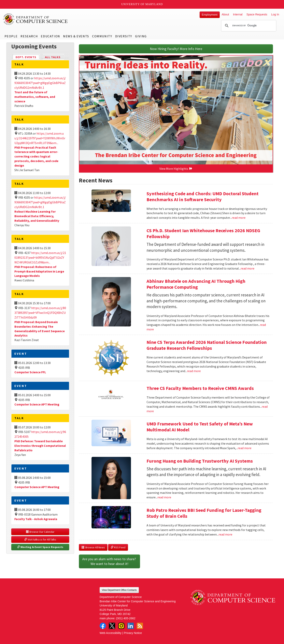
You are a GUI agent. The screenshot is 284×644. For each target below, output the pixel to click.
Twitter (112, 626)
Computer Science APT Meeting (37, 404)
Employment (210, 15)
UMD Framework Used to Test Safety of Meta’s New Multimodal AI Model (200, 427)
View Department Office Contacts (119, 590)
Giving (141, 36)
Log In (275, 14)
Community (102, 36)
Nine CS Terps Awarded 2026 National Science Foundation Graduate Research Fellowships (207, 345)
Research (29, 36)
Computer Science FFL (30, 372)
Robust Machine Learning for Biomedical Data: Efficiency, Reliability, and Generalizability (37, 216)
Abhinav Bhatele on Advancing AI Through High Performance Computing (196, 284)
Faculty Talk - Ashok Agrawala (36, 519)
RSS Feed (118, 547)
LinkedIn (131, 626)
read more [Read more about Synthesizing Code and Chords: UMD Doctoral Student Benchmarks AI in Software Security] (239, 218)
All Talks (53, 57)
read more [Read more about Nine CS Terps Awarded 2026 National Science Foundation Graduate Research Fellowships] (194, 371)
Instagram (121, 626)
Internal (238, 14)
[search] (248, 26)
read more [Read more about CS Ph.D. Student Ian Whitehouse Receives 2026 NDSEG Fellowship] (248, 268)
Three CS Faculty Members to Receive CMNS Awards (200, 388)
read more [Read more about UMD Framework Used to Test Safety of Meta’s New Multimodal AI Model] (245, 448)
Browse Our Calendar (40, 532)
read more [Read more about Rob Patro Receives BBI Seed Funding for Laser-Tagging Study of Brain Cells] (225, 534)
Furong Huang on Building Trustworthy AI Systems (200, 461)
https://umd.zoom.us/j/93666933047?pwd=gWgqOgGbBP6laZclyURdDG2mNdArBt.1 (40, 83)
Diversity (124, 36)
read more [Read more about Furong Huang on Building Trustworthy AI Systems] (164, 497)
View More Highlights (176, 169)
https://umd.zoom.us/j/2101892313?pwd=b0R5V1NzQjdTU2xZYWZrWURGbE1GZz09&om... (40, 257)
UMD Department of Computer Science (35, 19)
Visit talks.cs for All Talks (40, 539)
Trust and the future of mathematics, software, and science (35, 97)
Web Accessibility (111, 633)
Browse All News (93, 547)
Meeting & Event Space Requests (40, 547)
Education (50, 36)
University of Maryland (142, 4)
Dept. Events (28, 57)
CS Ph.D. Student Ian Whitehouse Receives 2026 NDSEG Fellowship (203, 233)
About (225, 14)
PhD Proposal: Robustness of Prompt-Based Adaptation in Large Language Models (39, 271)
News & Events (76, 36)
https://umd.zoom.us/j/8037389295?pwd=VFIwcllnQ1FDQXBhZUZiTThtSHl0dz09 (40, 313)
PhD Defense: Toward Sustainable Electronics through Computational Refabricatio (40, 446)
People (11, 36)
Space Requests (257, 14)
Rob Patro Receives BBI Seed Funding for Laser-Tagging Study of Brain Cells (204, 513)
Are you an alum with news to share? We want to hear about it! (109, 561)
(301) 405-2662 (126, 618)
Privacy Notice (133, 633)
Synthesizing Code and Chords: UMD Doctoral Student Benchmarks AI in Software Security (203, 197)
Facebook (103, 626)
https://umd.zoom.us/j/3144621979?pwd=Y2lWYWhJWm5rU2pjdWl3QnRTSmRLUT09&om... (40, 138)
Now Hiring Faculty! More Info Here (176, 49)
